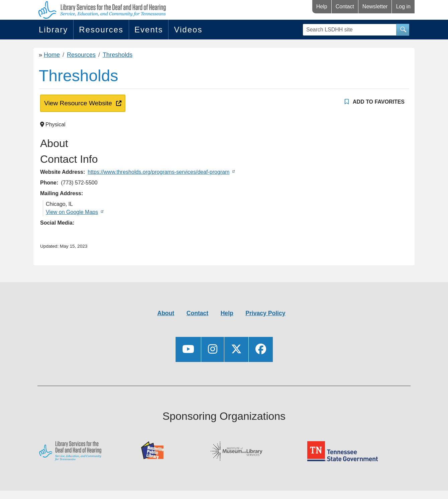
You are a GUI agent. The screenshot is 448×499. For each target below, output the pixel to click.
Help (322, 7)
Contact (345, 7)
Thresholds (118, 55)
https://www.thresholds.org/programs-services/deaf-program (158, 172)
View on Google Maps (72, 212)
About (166, 313)
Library (53, 30)
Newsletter (375, 7)
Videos (188, 30)
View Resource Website (77, 102)
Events (149, 30)
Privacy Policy (265, 313)
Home (52, 55)
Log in (403, 7)
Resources (101, 30)
